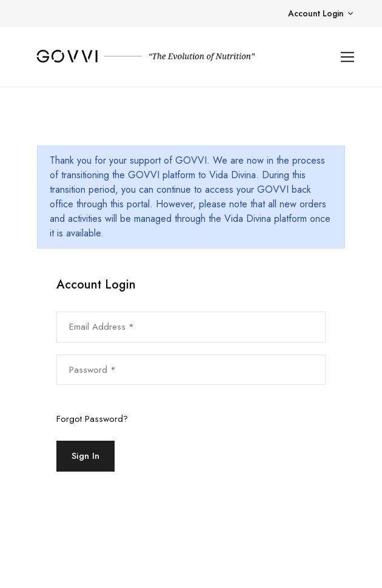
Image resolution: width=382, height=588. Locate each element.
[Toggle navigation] (348, 57)
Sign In (85, 456)
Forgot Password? (92, 419)
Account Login (316, 13)
